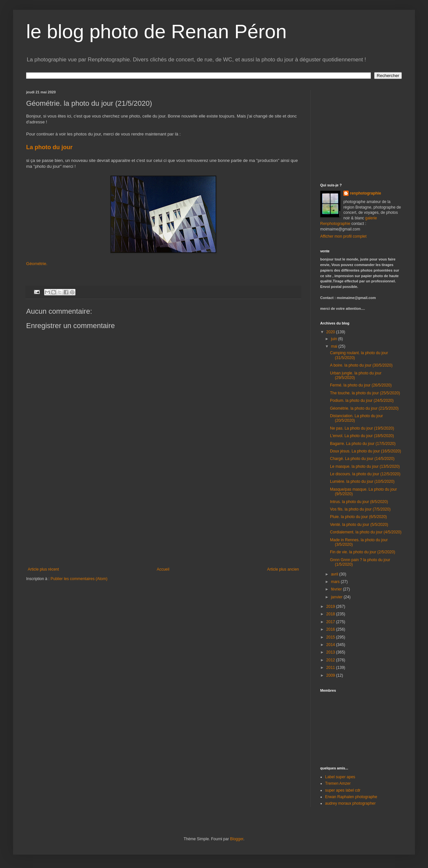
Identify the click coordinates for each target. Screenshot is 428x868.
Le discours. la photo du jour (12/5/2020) (365, 474)
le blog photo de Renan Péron (156, 32)
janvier (337, 597)
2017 (331, 622)
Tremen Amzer (338, 783)
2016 (331, 629)
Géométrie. (37, 264)
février (337, 589)
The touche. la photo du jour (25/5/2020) (365, 393)
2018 (331, 614)
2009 (331, 675)
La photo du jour (50, 147)
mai (335, 346)
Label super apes (340, 777)
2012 (331, 660)
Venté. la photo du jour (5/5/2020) (359, 525)
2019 (331, 607)
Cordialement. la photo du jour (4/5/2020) (366, 532)
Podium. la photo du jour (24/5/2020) (362, 401)
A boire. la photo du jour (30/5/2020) (361, 365)
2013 (331, 652)
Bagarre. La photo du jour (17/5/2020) (363, 444)
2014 (331, 645)
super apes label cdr (343, 790)
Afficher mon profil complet (343, 236)
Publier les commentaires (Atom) (79, 579)
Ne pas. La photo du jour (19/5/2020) (362, 428)
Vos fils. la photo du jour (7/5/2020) (360, 509)
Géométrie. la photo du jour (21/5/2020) (364, 408)
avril (335, 574)
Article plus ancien (283, 569)
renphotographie (365, 193)
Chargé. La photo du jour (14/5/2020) (362, 459)
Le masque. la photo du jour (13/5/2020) (365, 466)
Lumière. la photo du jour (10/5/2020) (362, 481)
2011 (331, 668)
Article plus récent (43, 569)
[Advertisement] (361, 131)
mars (336, 582)
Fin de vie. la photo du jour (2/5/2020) (362, 552)
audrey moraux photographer (350, 803)
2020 (331, 332)
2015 (331, 637)
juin (335, 339)
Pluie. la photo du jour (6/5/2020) (358, 517)
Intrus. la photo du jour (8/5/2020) (359, 502)
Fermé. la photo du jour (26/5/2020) (361, 385)
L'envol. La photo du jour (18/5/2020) (362, 436)
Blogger (237, 839)
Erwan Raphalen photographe (351, 797)
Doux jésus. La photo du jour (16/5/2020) (365, 451)
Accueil (163, 569)
